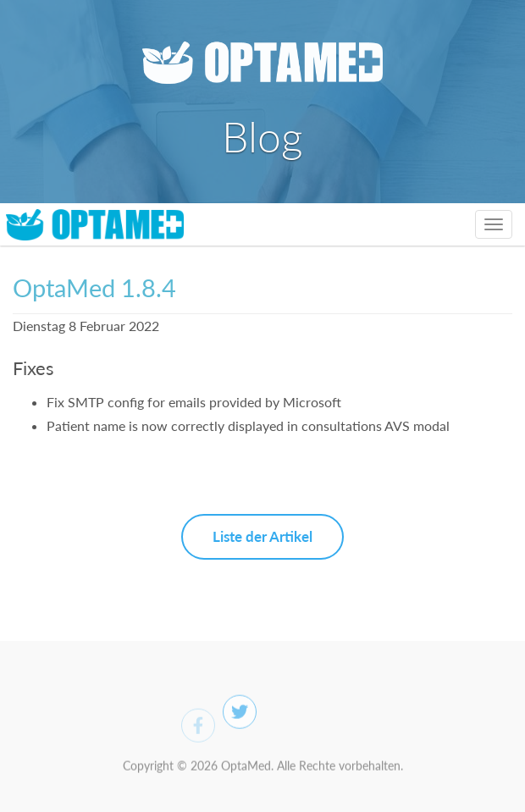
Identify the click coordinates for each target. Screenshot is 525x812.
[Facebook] (198, 731)
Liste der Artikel (262, 536)
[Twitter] (240, 716)
